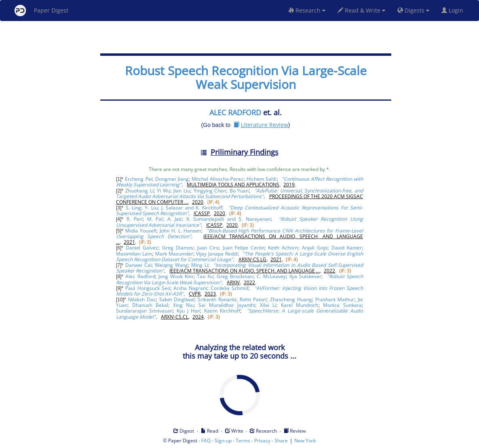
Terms (243, 441)
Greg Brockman (235, 276)
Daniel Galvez (142, 248)
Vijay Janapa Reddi (217, 254)
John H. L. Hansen (180, 231)
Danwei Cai (138, 265)
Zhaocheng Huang (291, 299)
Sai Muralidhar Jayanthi (227, 305)
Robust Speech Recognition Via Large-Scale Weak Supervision (246, 77)
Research (307, 10)
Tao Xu (205, 276)
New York (305, 441)
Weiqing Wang (171, 265)
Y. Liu (151, 208)
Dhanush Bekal (150, 305)
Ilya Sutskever (305, 276)
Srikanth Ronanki (217, 299)
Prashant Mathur (335, 299)
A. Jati (175, 219)
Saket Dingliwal (177, 299)
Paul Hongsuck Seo (148, 288)
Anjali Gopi (315, 248)
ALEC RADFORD (235, 112)
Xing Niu (183, 305)
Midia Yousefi (141, 231)
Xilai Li (268, 305)
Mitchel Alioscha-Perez (217, 179)
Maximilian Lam (134, 254)
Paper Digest (41, 11)
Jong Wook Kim (176, 276)
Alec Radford (140, 276)
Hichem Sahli (262, 179)
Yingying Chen (210, 191)
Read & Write (361, 10)
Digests (413, 10)
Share (281, 441)
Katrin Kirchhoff (222, 311)
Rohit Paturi (253, 299)
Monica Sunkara (342, 305)
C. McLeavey (271, 276)
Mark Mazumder (174, 254)
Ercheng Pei (138, 179)
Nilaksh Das (142, 299)
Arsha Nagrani (190, 288)
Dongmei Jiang (172, 179)
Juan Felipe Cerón (244, 248)
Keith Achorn (283, 248)
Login (454, 10)
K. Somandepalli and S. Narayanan (229, 219)
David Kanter (347, 248)
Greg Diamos (178, 248)
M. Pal (155, 219)
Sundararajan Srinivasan (144, 311)
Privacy (262, 441)
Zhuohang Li (139, 191)
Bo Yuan (239, 191)
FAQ (206, 441)
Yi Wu (164, 191)
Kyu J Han (188, 311)
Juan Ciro (208, 248)
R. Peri (135, 219)
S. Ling (133, 208)
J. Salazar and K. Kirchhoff (192, 208)
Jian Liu (182, 191)
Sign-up (223, 441)
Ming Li (200, 265)
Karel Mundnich (300, 305)
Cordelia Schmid (229, 288)
